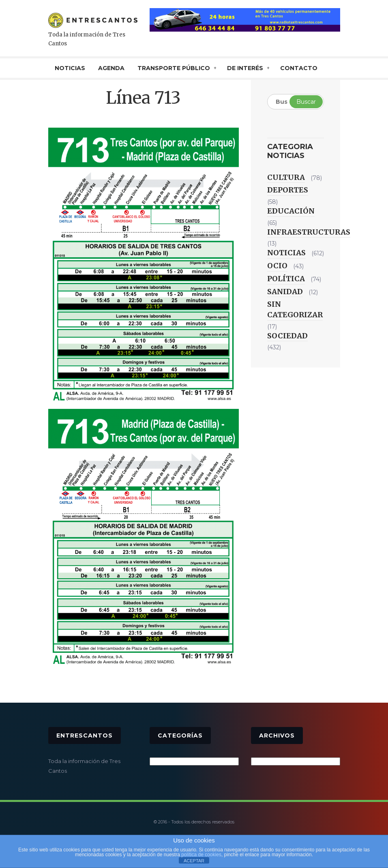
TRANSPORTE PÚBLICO (174, 68)
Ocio (277, 266)
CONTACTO (299, 68)
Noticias (286, 253)
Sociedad (287, 336)
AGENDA (111, 68)
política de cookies (201, 855)
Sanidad (285, 292)
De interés (245, 68)
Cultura (286, 177)
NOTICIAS (70, 68)
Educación (291, 211)
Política (286, 279)
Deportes (288, 190)
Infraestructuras (309, 232)
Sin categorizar (295, 309)
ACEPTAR (194, 861)
